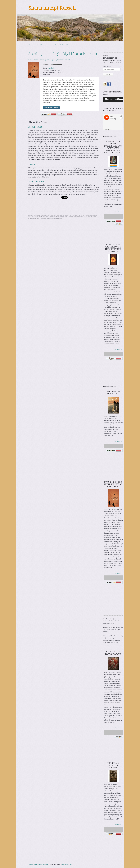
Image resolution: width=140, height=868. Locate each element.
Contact (48, 45)
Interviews (55, 45)
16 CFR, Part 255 (88, 217)
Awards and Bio (39, 45)
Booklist (38, 127)
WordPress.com (67, 864)
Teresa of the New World (113, 393)
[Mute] (118, 99)
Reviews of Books (65, 45)
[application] (113, 99)
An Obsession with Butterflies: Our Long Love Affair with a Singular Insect (113, 147)
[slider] (112, 99)
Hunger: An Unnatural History (113, 765)
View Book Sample (51, 108)
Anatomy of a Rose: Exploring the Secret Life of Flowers (113, 248)
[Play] (106, 99)
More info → (119, 212)
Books (36, 60)
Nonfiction (52, 68)
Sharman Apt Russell (52, 8)
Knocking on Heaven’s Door (113, 653)
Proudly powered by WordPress (38, 864)
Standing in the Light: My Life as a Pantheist (55, 60)
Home (30, 45)
